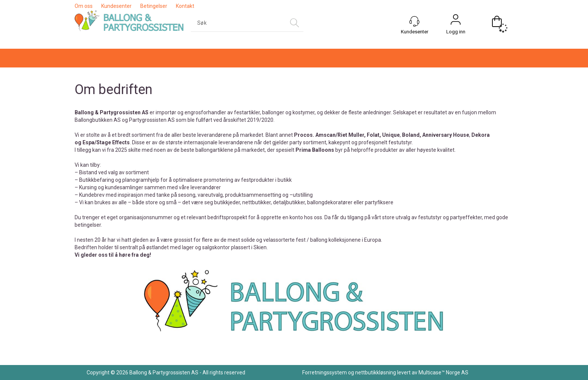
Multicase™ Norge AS (443, 373)
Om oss (84, 6)
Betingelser (154, 6)
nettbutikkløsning (376, 373)
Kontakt (185, 6)
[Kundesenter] (414, 21)
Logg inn (456, 32)
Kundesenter (116, 6)
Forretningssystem (325, 373)
